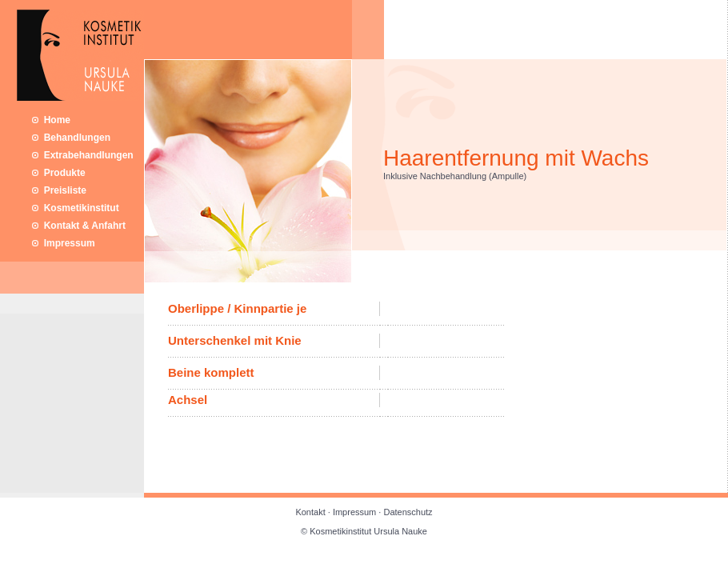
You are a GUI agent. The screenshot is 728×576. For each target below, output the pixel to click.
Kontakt (311, 512)
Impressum (64, 243)
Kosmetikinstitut (76, 208)
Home (51, 120)
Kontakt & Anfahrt (79, 226)
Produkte (59, 173)
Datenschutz (408, 512)
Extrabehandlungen (83, 155)
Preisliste (59, 190)
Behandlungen (71, 138)
